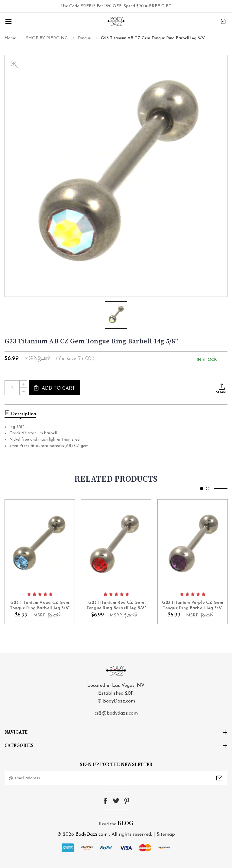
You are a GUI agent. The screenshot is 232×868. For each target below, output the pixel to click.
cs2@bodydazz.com (116, 713)
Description (20, 413)
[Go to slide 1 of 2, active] (202, 489)
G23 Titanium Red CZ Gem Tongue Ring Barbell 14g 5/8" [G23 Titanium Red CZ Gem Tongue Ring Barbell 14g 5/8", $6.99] (116, 605)
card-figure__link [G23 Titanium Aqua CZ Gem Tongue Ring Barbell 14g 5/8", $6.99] (40, 544)
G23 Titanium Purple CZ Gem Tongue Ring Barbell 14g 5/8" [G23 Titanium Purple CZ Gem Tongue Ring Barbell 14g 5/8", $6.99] (193, 605)
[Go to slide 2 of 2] (208, 489)
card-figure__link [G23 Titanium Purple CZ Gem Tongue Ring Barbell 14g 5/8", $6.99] (193, 544)
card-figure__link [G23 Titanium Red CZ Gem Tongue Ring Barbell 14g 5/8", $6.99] (116, 544)
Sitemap (166, 834)
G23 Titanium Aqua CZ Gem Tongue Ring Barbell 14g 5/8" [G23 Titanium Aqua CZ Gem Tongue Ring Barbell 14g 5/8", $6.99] (40, 605)
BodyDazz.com (92, 834)
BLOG (125, 823)
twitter (116, 801)
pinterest (127, 801)
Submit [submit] (219, 778)
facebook (105, 801)
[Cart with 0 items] (223, 21)
